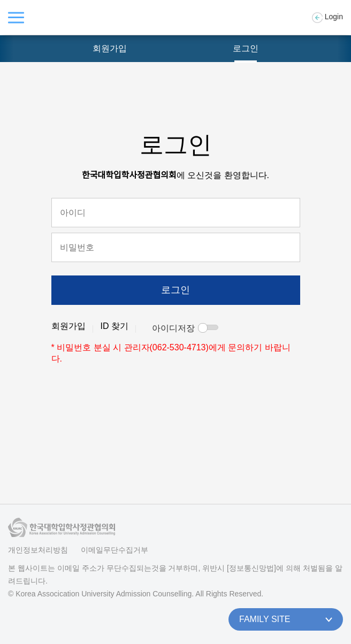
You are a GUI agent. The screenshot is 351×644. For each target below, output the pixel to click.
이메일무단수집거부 (115, 550)
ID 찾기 (115, 326)
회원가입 (110, 48)
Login (327, 18)
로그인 (246, 48)
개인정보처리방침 (38, 550)
